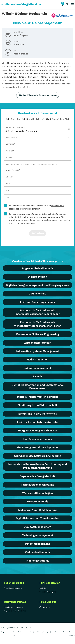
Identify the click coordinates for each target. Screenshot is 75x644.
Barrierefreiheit (61, 632)
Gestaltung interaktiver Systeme (37, 447)
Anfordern (38, 233)
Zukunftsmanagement (37, 368)
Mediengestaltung (37, 561)
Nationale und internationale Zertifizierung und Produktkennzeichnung (38, 466)
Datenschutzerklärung (26, 632)
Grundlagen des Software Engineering (37, 456)
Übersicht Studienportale (13, 588)
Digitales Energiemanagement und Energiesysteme (37, 285)
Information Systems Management (37, 351)
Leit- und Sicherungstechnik (38, 302)
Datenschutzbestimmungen (31, 217)
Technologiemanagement (38, 535)
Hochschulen (58, 206)
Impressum (5, 632)
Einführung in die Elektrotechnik (38, 405)
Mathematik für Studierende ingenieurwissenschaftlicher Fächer (37, 312)
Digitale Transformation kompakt (37, 397)
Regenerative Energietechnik (38, 476)
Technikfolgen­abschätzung (38, 485)
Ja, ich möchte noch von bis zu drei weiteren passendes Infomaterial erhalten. (36, 207)
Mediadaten (44, 588)
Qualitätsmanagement (38, 527)
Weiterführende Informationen (38, 95)
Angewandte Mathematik (38, 268)
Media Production (37, 359)
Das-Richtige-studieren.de (13, 607)
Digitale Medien (37, 277)
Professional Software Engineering (38, 334)
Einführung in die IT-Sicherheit (37, 414)
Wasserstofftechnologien (37, 493)
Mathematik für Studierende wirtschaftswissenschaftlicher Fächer (37, 324)
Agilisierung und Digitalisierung (38, 510)
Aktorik (38, 376)
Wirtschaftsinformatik (37, 343)
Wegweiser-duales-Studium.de (15, 611)
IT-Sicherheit (37, 294)
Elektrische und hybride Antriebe (38, 422)
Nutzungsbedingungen (52, 214)
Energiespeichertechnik (37, 439)
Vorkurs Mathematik (38, 552)
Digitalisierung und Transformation (37, 518)
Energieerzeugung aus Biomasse (37, 430)
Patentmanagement (37, 544)
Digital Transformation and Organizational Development (38, 387)
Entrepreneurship (38, 501)
